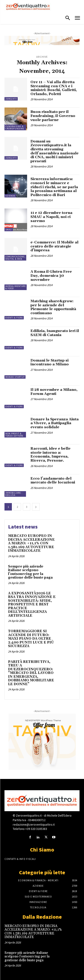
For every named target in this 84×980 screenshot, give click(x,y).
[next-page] (36, 507)
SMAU (9, 230)
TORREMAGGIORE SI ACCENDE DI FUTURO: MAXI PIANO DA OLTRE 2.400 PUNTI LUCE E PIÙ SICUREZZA (31, 639)
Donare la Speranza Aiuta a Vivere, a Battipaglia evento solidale (55, 423)
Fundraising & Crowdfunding (15, 127)
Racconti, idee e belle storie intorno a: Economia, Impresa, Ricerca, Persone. (51, 455)
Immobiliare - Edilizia (14, 494)
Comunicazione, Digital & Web (15, 258)
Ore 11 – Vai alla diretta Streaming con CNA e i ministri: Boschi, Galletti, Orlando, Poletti (54, 88)
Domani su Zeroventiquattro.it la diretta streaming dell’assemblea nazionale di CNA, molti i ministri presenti (55, 151)
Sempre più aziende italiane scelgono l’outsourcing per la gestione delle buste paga (30, 572)
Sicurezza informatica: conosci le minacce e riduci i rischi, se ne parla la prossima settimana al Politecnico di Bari (54, 187)
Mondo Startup (15, 377)
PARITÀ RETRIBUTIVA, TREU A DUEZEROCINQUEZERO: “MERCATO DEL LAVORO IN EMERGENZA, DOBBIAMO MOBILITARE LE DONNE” (31, 673)
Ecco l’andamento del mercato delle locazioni (53, 481)
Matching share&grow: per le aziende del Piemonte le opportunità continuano (53, 307)
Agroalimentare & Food (16, 287)
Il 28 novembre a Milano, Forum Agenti (54, 392)
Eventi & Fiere (14, 318)
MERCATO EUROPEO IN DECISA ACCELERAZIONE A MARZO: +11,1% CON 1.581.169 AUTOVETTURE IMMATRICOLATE (31, 543)
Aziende (10, 196)
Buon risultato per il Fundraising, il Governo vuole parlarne (53, 116)
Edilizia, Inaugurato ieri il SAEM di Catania (55, 333)
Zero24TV (11, 99)
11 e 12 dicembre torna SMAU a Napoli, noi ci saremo (51, 217)
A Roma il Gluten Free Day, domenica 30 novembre (51, 276)
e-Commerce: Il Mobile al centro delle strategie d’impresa (54, 246)
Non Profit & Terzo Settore (14, 435)
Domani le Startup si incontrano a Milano (50, 362)
